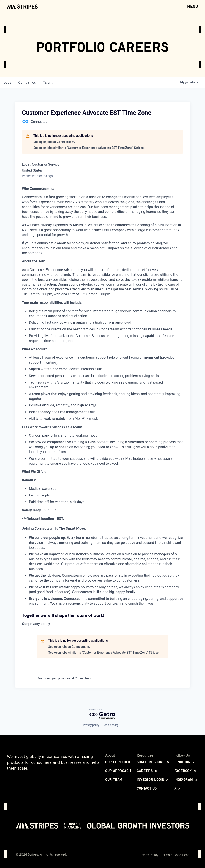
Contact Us (147, 788)
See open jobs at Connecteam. (54, 142)
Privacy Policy (148, 855)
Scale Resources (153, 762)
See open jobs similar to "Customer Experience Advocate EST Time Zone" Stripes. (89, 148)
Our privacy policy (36, 624)
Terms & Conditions (175, 855)
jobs (7, 82)
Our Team (114, 779)
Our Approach (118, 771)
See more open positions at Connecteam (65, 678)
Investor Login (153, 779)
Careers (147, 771)
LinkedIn (185, 762)
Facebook (185, 771)
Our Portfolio (118, 762)
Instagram (186, 779)
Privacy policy (91, 725)
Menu (193, 6)
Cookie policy (111, 725)
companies (27, 82)
